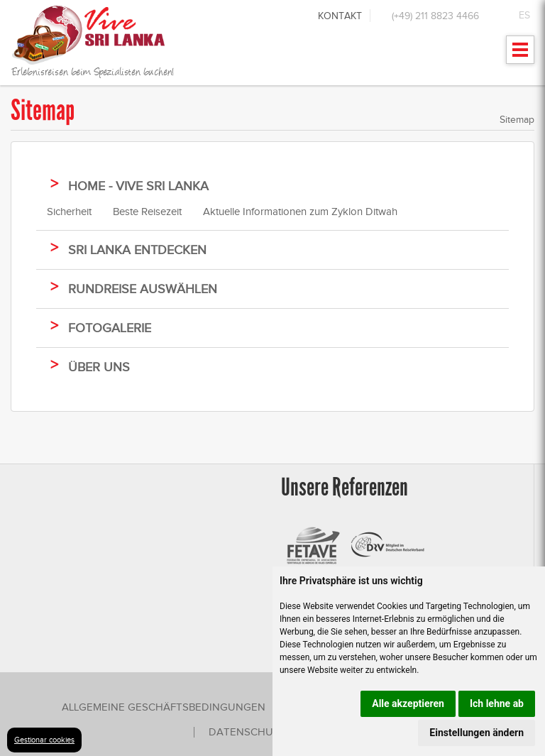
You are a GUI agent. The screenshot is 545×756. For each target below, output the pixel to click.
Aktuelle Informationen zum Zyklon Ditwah (300, 212)
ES (524, 15)
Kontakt (340, 16)
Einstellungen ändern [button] (477, 733)
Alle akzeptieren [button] (408, 703)
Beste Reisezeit (147, 212)
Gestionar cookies (44, 740)
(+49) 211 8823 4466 (435, 16)
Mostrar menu (521, 54)
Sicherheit (69, 212)
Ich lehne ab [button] (497, 703)
